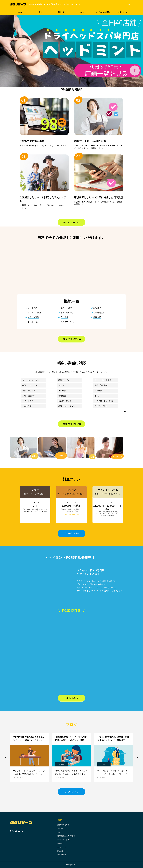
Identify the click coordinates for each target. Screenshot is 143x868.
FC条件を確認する (71, 699)
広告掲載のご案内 (63, 825)
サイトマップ (61, 847)
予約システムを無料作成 (71, 223)
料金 (41, 12)
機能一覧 (61, 12)
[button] (6, 757)
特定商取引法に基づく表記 (66, 836)
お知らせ (60, 829)
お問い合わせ (123, 12)
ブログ (82, 12)
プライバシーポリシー (64, 840)
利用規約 (60, 843)
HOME (20, 12)
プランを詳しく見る (71, 534)
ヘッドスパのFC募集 (102, 12)
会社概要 (60, 851)
